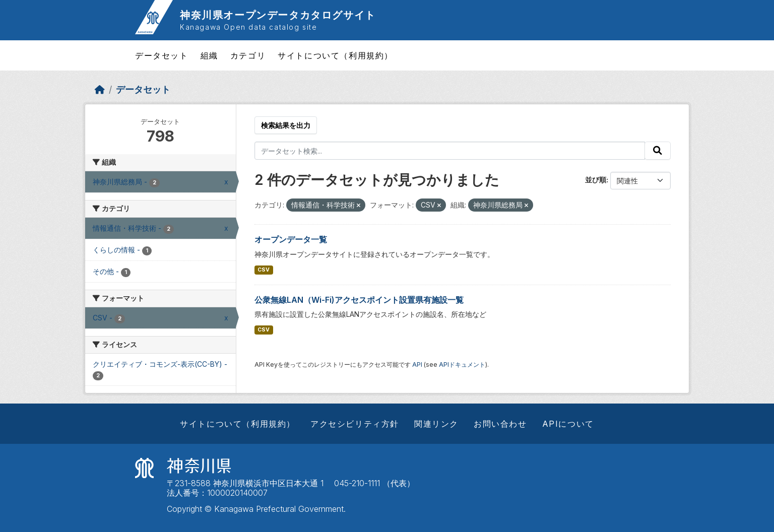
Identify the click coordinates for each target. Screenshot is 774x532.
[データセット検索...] (450, 151)
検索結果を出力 (286, 125)
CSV (264, 270)
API (417, 364)
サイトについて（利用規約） (335, 55)
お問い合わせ (500, 424)
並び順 (596, 180)
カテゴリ (248, 55)
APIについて (568, 424)
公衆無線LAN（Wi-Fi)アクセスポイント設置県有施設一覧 (359, 300)
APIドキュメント (462, 364)
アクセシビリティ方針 (355, 424)
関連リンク (436, 424)
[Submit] (658, 151)
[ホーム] (100, 89)
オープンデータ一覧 (291, 239)
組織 (209, 55)
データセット (162, 55)
